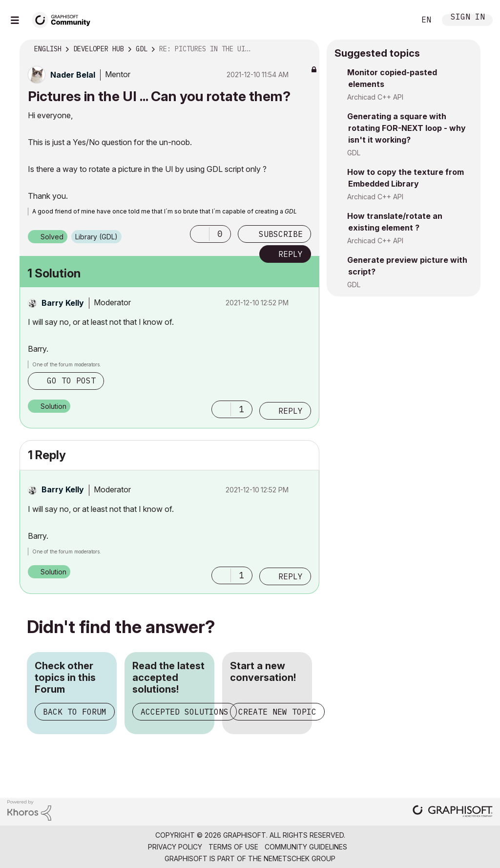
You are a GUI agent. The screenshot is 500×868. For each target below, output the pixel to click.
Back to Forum (75, 712)
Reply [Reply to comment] (291, 411)
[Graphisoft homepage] (453, 812)
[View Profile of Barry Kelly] (63, 303)
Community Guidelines (306, 847)
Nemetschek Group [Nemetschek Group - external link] (300, 858)
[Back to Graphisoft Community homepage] (64, 19)
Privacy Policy (175, 847)
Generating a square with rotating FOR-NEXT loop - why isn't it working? (406, 128)
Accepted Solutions (185, 712)
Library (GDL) (96, 237)
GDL (354, 153)
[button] (200, 234)
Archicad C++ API (375, 97)
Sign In (468, 18)
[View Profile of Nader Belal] (73, 75)
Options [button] (306, 49)
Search (397, 20)
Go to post (71, 381)
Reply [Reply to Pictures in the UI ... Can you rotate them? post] (291, 254)
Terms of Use (233, 847)
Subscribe (281, 234)
